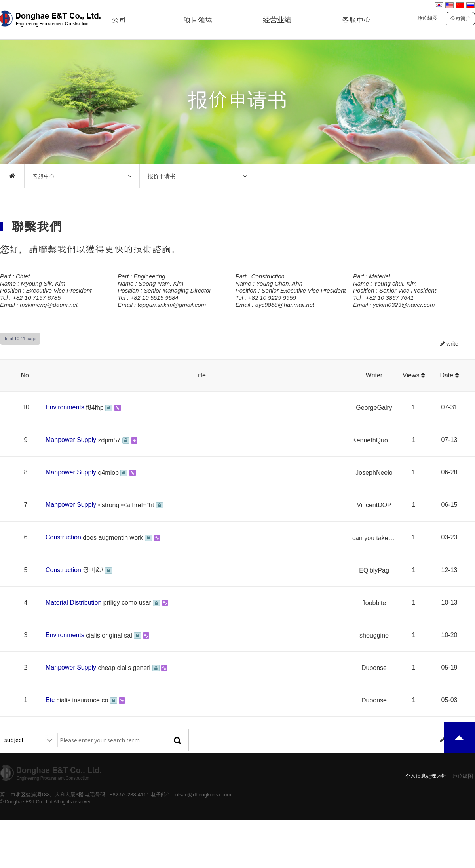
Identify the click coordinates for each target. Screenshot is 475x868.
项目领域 (198, 20)
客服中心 (356, 20)
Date (449, 375)
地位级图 (427, 18)
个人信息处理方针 (426, 776)
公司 (119, 20)
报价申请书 (161, 176)
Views (414, 375)
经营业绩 (277, 20)
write (449, 344)
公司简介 (460, 18)
